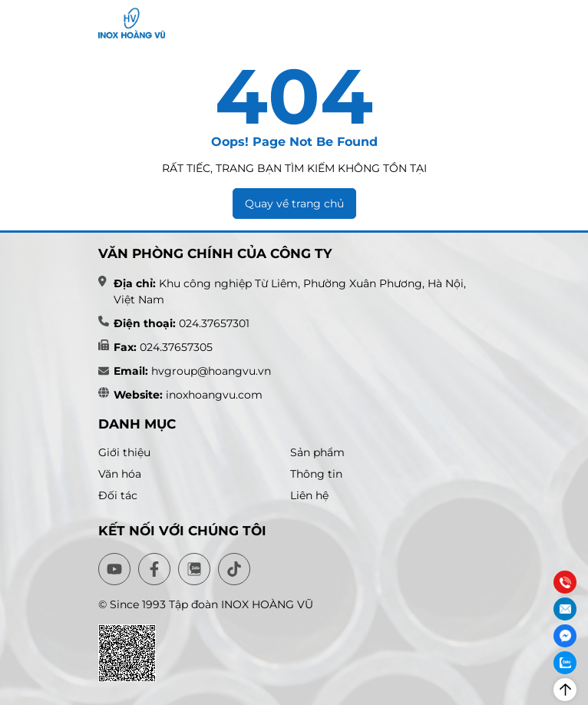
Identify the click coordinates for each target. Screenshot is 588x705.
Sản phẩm (317, 452)
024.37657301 (214, 323)
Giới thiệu (124, 452)
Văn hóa (120, 474)
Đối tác (118, 495)
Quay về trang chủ (294, 204)
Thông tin (316, 474)
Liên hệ (309, 495)
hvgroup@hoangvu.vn (210, 371)
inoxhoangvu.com (214, 395)
